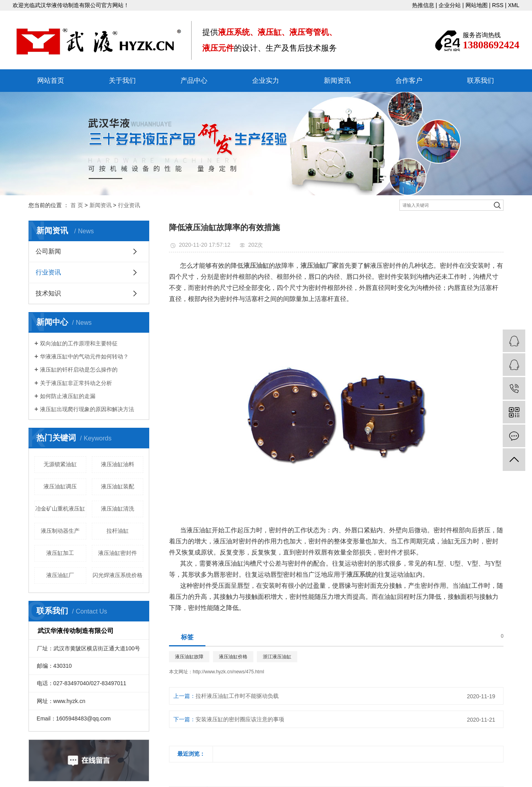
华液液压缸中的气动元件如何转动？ (84, 356)
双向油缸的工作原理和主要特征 (79, 343)
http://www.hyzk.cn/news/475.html (228, 672)
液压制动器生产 (60, 531)
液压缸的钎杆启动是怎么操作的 (79, 370)
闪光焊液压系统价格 (118, 575)
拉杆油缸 (118, 531)
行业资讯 (129, 205)
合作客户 (409, 81)
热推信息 (423, 5)
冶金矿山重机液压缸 (60, 509)
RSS (498, 5)
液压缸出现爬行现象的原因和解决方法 (87, 409)
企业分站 (450, 5)
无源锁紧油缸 (60, 464)
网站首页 (51, 81)
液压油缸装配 (118, 486)
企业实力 (266, 81)
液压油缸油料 (118, 464)
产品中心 (194, 81)
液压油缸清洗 (118, 509)
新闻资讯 (337, 81)
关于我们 (122, 81)
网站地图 (477, 5)
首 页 (77, 205)
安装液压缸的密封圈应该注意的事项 (240, 719)
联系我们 (481, 81)
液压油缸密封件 (118, 553)
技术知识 (48, 293)
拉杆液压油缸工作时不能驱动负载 (237, 696)
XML (514, 5)
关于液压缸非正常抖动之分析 (76, 383)
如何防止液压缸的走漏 (68, 396)
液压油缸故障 (189, 657)
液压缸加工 (60, 553)
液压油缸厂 (60, 575)
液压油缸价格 (233, 657)
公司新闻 (48, 251)
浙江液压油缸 (277, 657)
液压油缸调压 (60, 486)
